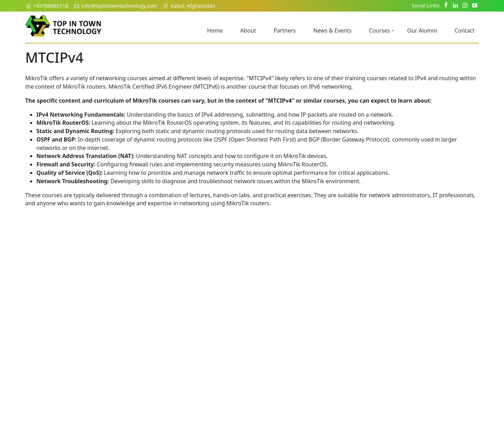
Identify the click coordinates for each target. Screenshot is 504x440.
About (248, 30)
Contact (465, 30)
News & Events (332, 30)
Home (215, 30)
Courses (381, 30)
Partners (285, 30)
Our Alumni (422, 30)
